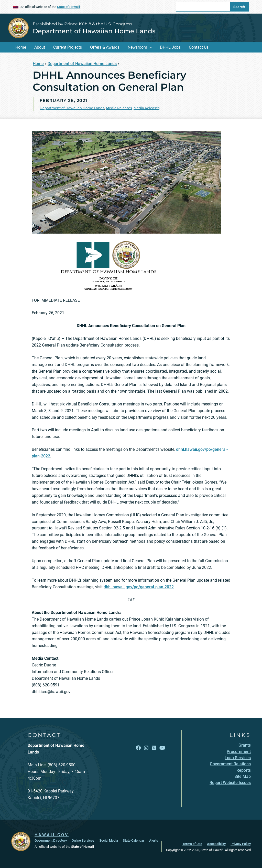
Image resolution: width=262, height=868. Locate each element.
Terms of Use (192, 844)
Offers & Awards (105, 47)
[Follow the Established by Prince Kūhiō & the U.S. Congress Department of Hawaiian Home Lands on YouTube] (162, 748)
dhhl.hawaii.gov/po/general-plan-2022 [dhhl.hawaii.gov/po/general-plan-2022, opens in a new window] (139, 587)
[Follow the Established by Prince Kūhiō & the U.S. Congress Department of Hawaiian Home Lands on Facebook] (138, 748)
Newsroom (137, 47)
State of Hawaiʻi (68, 7)
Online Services (83, 840)
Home (21, 47)
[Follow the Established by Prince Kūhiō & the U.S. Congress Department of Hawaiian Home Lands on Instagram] (146, 748)
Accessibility (216, 844)
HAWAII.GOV (52, 835)
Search (239, 7)
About (40, 47)
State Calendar (134, 840)
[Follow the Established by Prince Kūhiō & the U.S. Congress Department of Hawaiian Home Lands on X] (154, 748)
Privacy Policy (241, 844)
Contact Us (199, 47)
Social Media (109, 840)
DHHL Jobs (170, 47)
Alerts (154, 840)
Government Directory (51, 840)
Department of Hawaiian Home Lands (94, 31)
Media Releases (119, 108)
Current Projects (68, 47)
